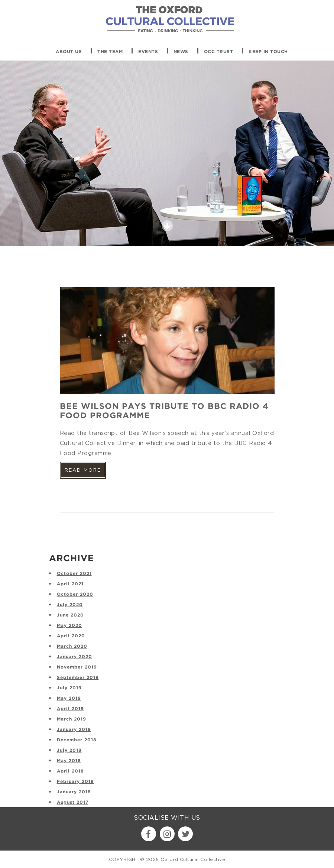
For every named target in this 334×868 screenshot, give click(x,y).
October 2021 (74, 574)
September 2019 (78, 678)
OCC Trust (219, 52)
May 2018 (69, 761)
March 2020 (72, 646)
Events (148, 52)
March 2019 (72, 719)
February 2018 (75, 782)
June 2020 (70, 615)
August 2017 (73, 802)
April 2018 (70, 771)
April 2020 (71, 636)
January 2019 (74, 730)
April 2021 (70, 584)
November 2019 (77, 667)
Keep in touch (268, 52)
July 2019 (69, 688)
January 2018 (74, 792)
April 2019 (70, 709)
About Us (69, 52)
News (181, 52)
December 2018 (77, 740)
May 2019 (69, 698)
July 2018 (69, 750)
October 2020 (75, 594)
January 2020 (74, 657)
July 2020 (70, 605)
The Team (110, 52)
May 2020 (69, 626)
